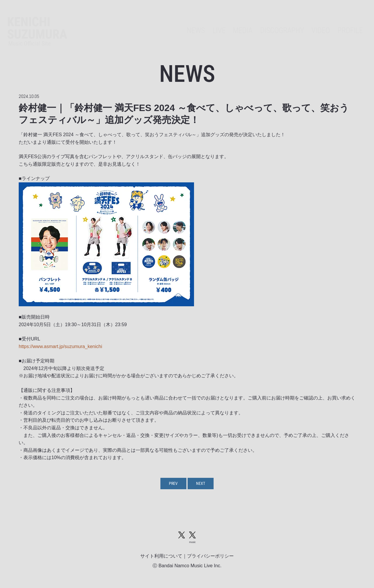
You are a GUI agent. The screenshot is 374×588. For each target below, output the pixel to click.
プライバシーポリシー (210, 560)
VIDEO (315, 22)
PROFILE (348, 22)
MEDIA (227, 22)
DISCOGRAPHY (272, 22)
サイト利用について (161, 560)
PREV (172, 484)
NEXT (202, 484)
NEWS (175, 22)
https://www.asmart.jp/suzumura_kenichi (60, 346)
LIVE (200, 22)
